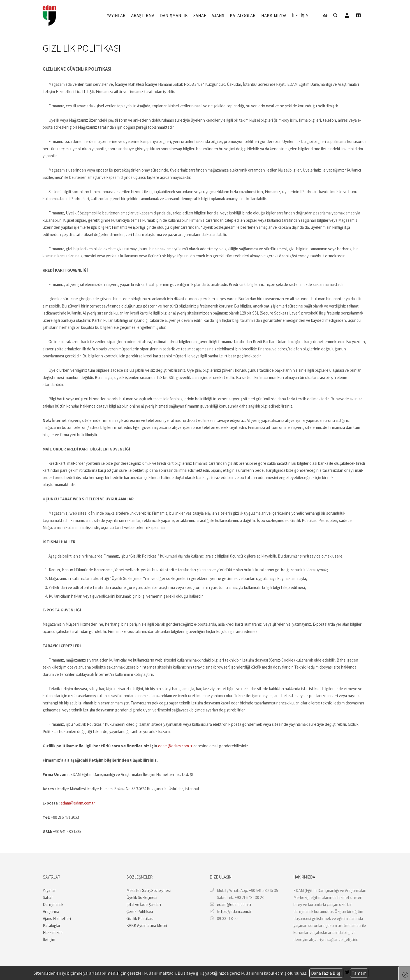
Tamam (359, 973)
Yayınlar (49, 890)
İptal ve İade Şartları (144, 904)
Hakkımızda (53, 932)
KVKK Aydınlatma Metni (147, 925)
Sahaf (48, 897)
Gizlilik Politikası (140, 918)
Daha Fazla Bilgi (326, 973)
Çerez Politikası (140, 911)
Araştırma (51, 911)
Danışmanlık (53, 904)
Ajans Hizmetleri (57, 918)
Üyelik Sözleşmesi (142, 897)
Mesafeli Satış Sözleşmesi (149, 890)
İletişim (49, 939)
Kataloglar (52, 925)
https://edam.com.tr (231, 911)
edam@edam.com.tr (175, 746)
